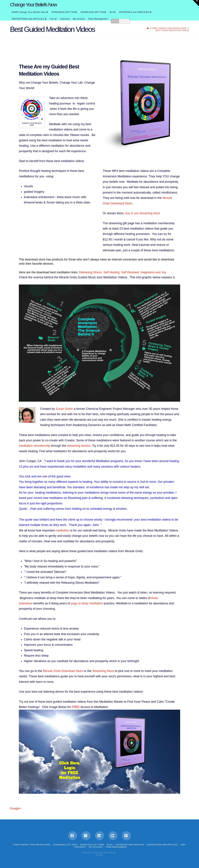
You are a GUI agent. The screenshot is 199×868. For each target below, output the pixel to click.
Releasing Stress (91, 272)
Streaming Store (103, 671)
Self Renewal (131, 272)
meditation (62, 530)
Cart (183, 845)
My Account (96, 847)
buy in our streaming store (143, 213)
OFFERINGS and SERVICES (130, 845)
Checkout (80, 847)
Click (99, 855)
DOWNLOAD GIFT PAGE (92, 845)
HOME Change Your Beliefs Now (32, 845)
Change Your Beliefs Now (33, 5)
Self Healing (112, 272)
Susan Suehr (64, 409)
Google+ (16, 808)
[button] (196, 3)
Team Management (116, 847)
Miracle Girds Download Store (63, 671)
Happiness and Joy (153, 272)
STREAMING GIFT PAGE (65, 845)
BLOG (110, 845)
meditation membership (34, 446)
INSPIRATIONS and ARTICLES (162, 845)
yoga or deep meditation (87, 603)
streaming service (79, 446)
